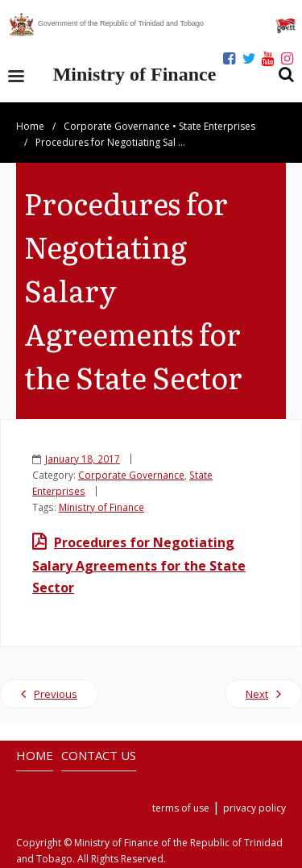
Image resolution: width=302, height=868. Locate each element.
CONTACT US (99, 755)
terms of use (181, 808)
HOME (35, 755)
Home (30, 126)
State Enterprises (217, 126)
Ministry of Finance (101, 507)
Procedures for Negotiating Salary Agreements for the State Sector (139, 565)
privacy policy (254, 808)
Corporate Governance (117, 126)
